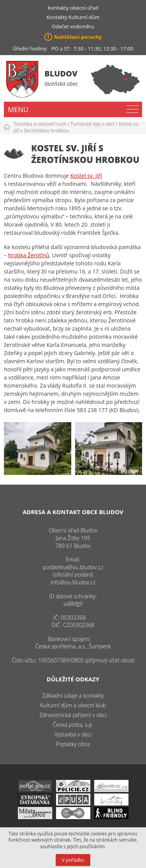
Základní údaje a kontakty (73, 696)
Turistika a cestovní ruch (40, 124)
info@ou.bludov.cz (73, 582)
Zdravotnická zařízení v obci (73, 715)
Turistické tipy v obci (92, 124)
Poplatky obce (73, 744)
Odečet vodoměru (73, 26)
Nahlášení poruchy (78, 37)
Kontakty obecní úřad (73, 8)
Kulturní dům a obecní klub (73, 705)
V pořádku (73, 860)
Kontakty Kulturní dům (73, 17)
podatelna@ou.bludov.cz (73, 567)
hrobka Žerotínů (29, 255)
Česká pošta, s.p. (73, 725)
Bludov (61, 74)
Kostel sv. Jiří (86, 176)
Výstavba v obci (73, 734)
